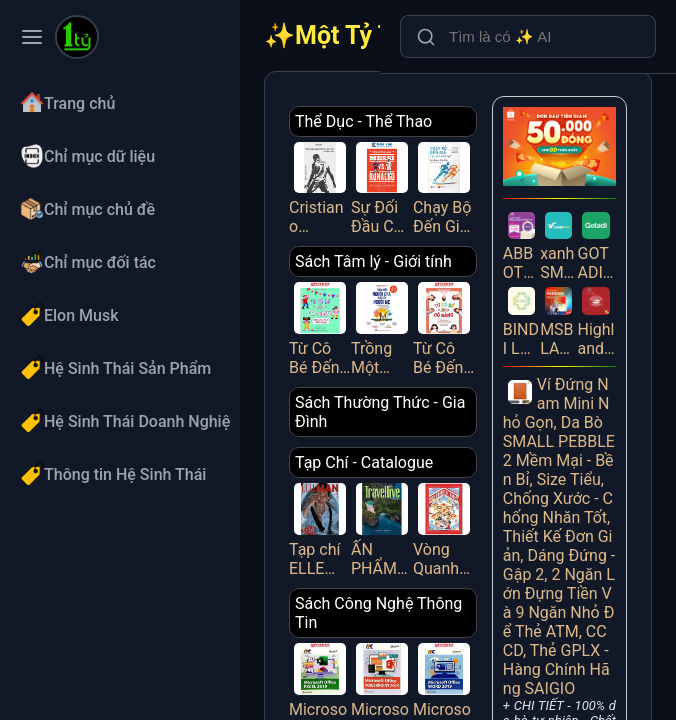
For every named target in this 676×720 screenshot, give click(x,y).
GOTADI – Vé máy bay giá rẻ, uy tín (595, 244)
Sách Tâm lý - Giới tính (373, 261)
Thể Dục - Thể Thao (363, 121)
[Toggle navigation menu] (32, 37)
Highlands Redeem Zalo (595, 319)
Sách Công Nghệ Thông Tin (378, 613)
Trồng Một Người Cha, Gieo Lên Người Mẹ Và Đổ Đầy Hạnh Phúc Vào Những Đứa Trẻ (382, 327)
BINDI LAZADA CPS (521, 319)
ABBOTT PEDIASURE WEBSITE (521, 244)
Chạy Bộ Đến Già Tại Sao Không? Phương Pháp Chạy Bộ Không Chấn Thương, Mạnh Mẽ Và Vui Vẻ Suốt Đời (444, 187)
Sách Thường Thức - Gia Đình (380, 412)
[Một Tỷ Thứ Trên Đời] (77, 39)
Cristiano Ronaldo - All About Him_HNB (320, 187)
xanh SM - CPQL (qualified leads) (558, 244)
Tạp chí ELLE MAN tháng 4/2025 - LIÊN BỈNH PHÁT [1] (320, 528)
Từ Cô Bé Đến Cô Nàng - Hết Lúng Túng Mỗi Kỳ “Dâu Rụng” (320, 327)
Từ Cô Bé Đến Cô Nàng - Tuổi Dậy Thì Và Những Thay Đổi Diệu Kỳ (444, 327)
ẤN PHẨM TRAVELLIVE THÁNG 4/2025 (382, 528)
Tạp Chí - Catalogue (364, 462)
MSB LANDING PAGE (558, 319)
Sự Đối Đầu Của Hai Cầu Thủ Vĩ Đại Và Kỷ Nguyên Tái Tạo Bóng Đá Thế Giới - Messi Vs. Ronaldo (382, 187)
